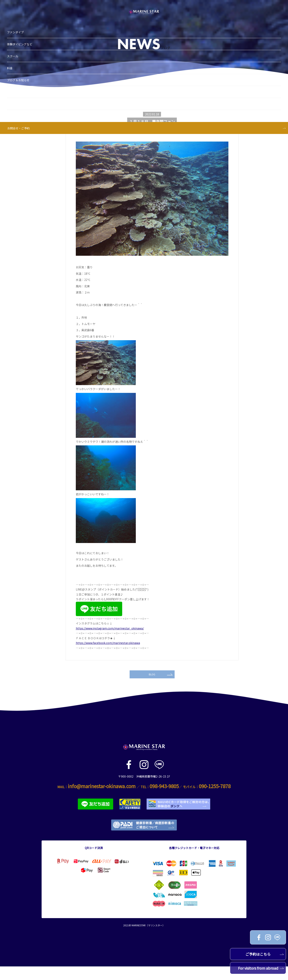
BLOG (160, 686)
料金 (20, 38)
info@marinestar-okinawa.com (102, 800)
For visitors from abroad (261, 968)
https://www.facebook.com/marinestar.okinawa (108, 643)
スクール (23, 26)
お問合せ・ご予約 (28, 98)
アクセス (22, 85)
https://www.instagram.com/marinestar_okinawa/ (110, 628)
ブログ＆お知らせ (28, 50)
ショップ (23, 61)
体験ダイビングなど (30, 14)
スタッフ (23, 73)
